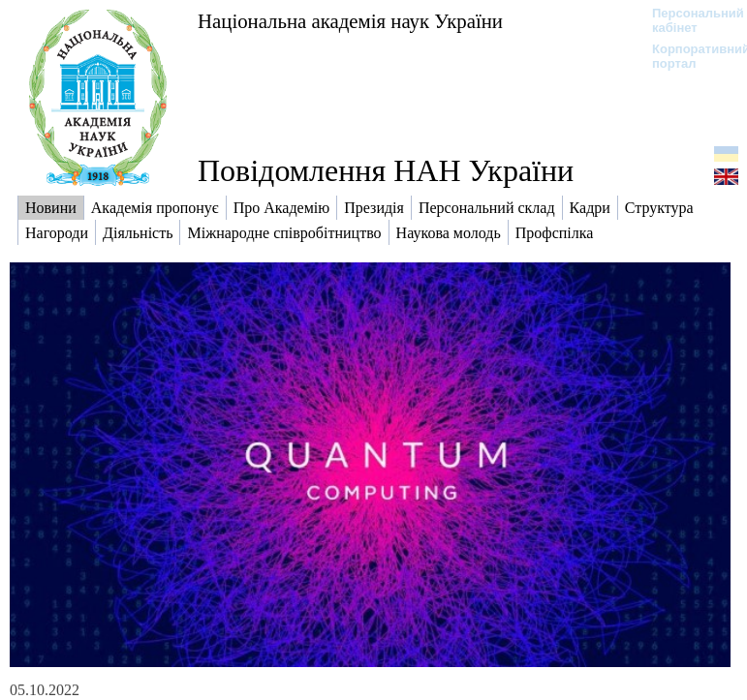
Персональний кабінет (688, 20)
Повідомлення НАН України (386, 170)
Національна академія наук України (350, 21)
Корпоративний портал (688, 56)
